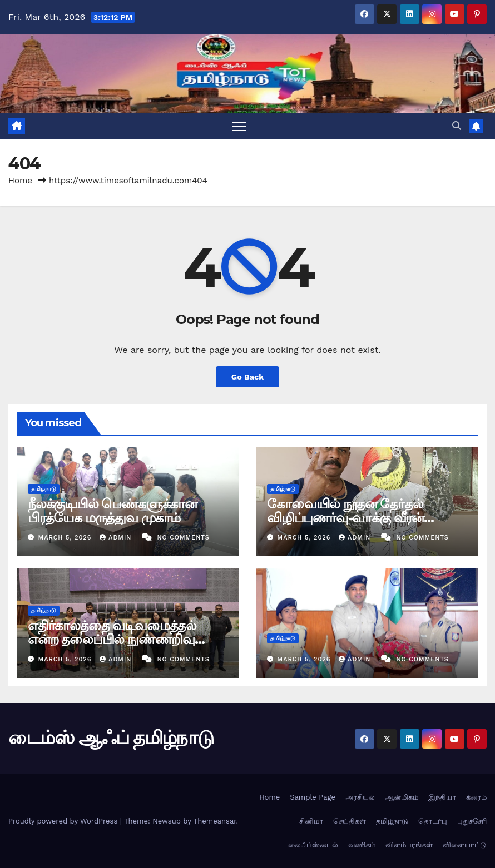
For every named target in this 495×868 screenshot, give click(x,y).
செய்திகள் (350, 821)
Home (20, 181)
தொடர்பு (433, 821)
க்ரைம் (476, 797)
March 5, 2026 (66, 538)
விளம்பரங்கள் (409, 845)
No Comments (183, 538)
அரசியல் (360, 797)
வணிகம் (362, 845)
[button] (457, 126)
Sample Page (313, 797)
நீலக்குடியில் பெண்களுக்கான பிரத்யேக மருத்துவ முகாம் (112, 511)
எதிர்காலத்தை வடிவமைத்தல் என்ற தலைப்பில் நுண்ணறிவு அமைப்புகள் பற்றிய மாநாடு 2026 (127, 639)
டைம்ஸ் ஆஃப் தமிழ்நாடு (111, 737)
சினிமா (311, 821)
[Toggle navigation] (239, 126)
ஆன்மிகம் (402, 797)
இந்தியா (442, 797)
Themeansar (215, 821)
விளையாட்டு (465, 845)
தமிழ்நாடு (44, 489)
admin (117, 538)
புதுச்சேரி (472, 821)
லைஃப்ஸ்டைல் (313, 845)
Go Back (247, 377)
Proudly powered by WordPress (64, 821)
